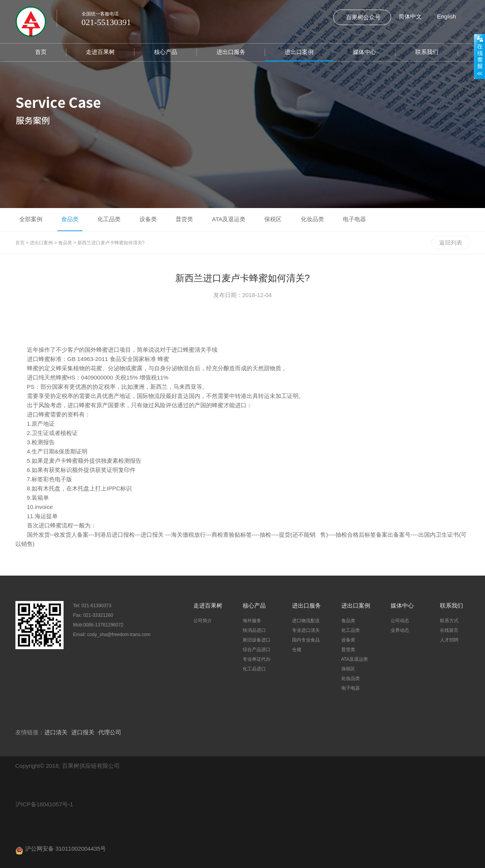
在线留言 (449, 630)
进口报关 (83, 732)
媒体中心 (364, 52)
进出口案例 (299, 52)
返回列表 (451, 243)
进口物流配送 (306, 621)
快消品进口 (254, 630)
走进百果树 (100, 52)
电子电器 (354, 219)
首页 (41, 52)
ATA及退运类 (229, 219)
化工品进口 (254, 669)
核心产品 (166, 52)
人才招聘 (449, 640)
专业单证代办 (257, 659)
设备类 (148, 219)
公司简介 (203, 621)
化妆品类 (312, 219)
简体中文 (410, 16)
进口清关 (56, 732)
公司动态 (400, 621)
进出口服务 (231, 52)
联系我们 (427, 52)
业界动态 (400, 630)
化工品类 (109, 219)
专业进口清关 (306, 630)
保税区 (273, 219)
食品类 (70, 219)
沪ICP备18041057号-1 (44, 804)
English (447, 16)
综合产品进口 (257, 650)
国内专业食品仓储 (306, 645)
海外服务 (252, 621)
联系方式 (449, 621)
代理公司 (110, 732)
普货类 (184, 219)
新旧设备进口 (257, 640)
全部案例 (31, 219)
